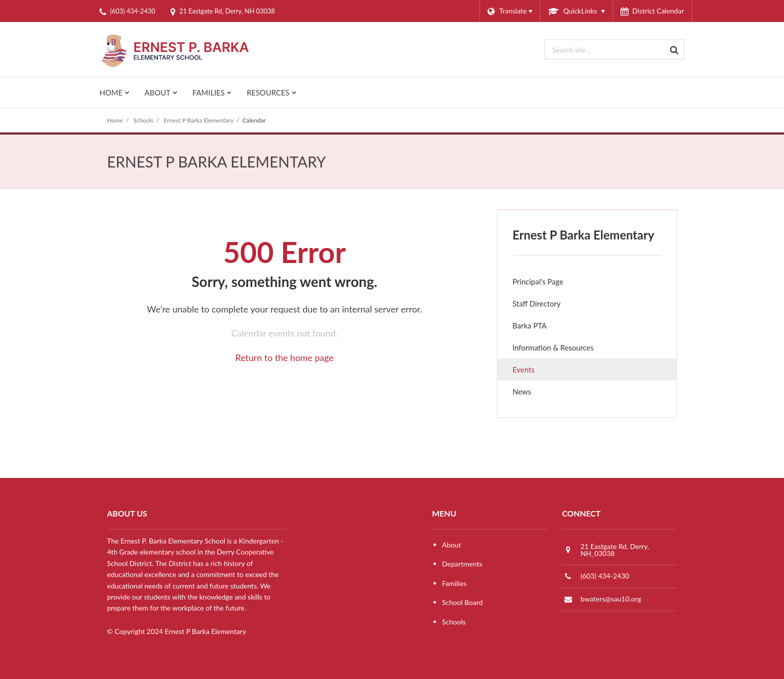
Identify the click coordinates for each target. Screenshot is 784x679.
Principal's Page (538, 281)
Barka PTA (543, 328)
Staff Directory (536, 303)
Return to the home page (285, 357)
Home (115, 120)
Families (454, 583)
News (535, 394)
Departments (462, 564)
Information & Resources (553, 347)
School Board (462, 602)
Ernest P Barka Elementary (199, 120)
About (451, 545)
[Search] (674, 49)
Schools (144, 120)
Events (523, 369)
